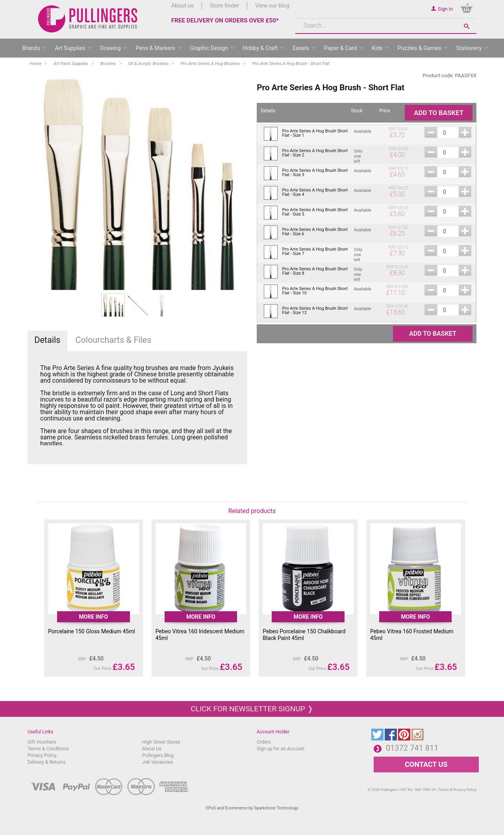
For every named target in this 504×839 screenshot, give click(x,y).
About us (183, 6)
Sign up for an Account (281, 749)
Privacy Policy (42, 755)
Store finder (224, 6)
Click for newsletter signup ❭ (252, 709)
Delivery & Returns (47, 762)
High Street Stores (161, 742)
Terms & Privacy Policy (457, 790)
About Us (152, 749)
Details (47, 340)
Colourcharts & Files (113, 340)
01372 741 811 (412, 748)
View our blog (272, 6)
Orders (264, 742)
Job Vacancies (157, 762)
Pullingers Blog (158, 755)
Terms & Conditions (48, 749)
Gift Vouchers (42, 742)
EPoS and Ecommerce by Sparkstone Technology (252, 808)
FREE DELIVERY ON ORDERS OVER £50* (225, 20)
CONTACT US (426, 764)
